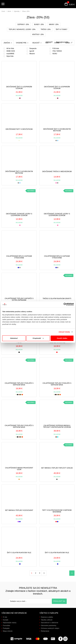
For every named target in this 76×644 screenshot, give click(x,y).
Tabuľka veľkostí (47, 620)
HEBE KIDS (11, 51)
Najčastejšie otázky (10, 623)
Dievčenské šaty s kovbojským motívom (57, 130)
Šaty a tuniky (62, 29)
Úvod (3, 11)
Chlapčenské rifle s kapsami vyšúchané (19, 257)
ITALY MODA (57, 51)
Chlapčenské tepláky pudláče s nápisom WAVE (19, 384)
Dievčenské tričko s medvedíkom (57, 172)
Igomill (32, 51)
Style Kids (10, 56)
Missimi (32, 54)
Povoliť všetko (62, 338)
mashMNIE (10, 54)
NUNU (55, 54)
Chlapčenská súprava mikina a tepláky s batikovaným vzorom (57, 426)
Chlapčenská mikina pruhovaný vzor (19, 469)
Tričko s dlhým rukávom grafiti (57, 299)
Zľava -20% (26, 11)
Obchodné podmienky (49, 626)
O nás (5, 617)
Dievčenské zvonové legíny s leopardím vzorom (19, 215)
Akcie (9, 11)
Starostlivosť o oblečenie (50, 623)
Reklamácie (45, 631)
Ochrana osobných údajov (50, 628)
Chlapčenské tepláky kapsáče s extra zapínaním (19, 299)
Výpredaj (17, 11)
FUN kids (56, 48)
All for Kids (10, 48)
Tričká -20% (46, 29)
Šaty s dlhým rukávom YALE (19, 553)
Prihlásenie (56, 4)
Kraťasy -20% (38, 34)
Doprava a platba (47, 617)
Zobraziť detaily (64, 332)
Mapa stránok (8, 631)
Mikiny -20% (54, 24)
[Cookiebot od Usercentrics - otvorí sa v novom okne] (65, 304)
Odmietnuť (14, 338)
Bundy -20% (39, 24)
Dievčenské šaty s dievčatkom (19, 129)
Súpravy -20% (23, 24)
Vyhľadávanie (61, 4)
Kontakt (6, 620)
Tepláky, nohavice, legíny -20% (22, 29)
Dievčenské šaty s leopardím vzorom (19, 88)
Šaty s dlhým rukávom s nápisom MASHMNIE (57, 511)
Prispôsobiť (38, 338)
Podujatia (6, 628)
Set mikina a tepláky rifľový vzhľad (57, 468)
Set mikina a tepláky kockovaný (19, 510)
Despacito (33, 48)
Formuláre (6, 626)
